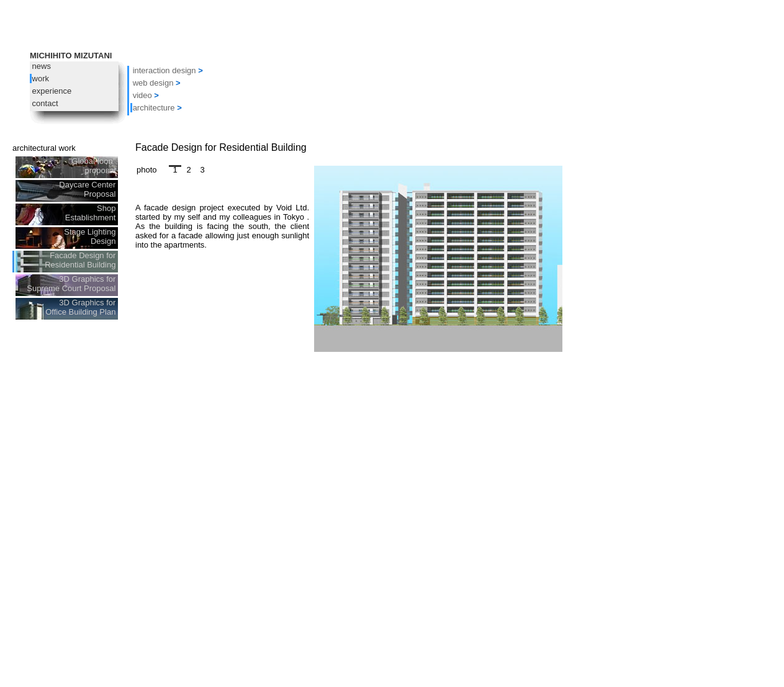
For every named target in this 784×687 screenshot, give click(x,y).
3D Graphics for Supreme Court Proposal (72, 284)
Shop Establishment (92, 213)
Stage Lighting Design (91, 236)
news (40, 66)
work (39, 79)
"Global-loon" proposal (93, 166)
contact (44, 103)
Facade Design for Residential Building (81, 260)
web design (153, 83)
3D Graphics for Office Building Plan (82, 307)
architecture (154, 108)
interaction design (164, 70)
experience (51, 91)
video (142, 95)
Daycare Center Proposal (88, 189)
